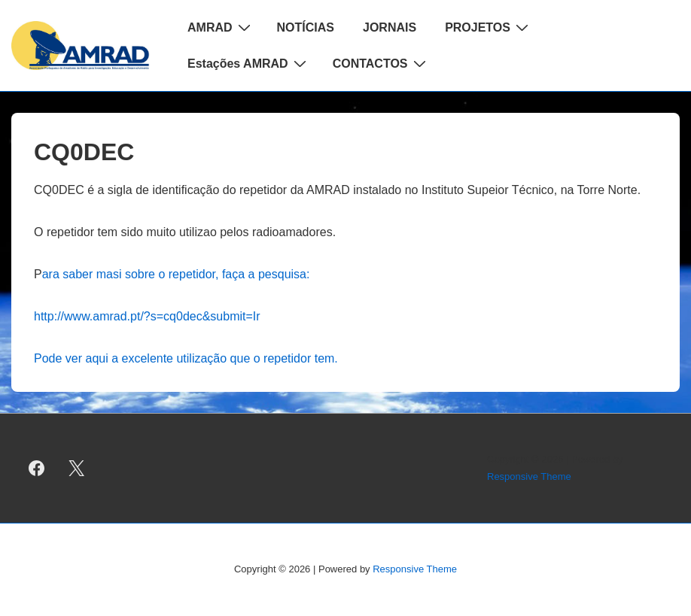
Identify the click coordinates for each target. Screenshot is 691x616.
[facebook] (37, 469)
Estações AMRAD (249, 63)
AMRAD (221, 27)
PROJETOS (489, 27)
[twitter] (77, 469)
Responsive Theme (529, 476)
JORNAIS (390, 27)
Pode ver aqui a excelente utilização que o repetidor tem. (186, 358)
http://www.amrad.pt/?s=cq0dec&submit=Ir (147, 316)
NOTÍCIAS (306, 27)
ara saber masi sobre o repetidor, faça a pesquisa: (176, 274)
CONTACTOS (381, 63)
